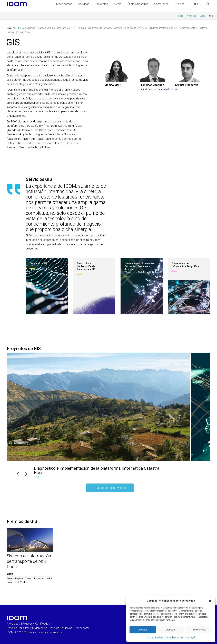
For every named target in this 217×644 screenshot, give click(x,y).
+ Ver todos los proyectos (110, 488)
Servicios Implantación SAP (164, 28)
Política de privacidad (174, 637)
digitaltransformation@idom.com (159, 89)
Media (118, 4)
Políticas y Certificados (36, 624)
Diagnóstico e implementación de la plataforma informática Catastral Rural (97, 470)
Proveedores (82, 628)
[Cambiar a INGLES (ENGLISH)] (199, 4)
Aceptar (143, 630)
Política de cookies (155, 637)
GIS (74, 28)
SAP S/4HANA (139, 28)
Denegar (171, 630)
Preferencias (199, 630)
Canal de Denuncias (60, 628)
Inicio (180, 16)
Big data (81, 28)
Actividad (84, 4)
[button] (210, 601)
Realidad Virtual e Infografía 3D (53, 28)
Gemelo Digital (122, 28)
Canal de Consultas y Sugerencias (27, 628)
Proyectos (102, 4)
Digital (203, 16)
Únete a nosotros (138, 4)
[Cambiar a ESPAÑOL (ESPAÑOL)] (194, 4)
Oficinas (179, 4)
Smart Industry (188, 28)
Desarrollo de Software (100, 28)
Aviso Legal (14, 624)
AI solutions (29, 28)
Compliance (161, 4)
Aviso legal (190, 637)
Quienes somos (63, 4)
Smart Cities (24, 33)
